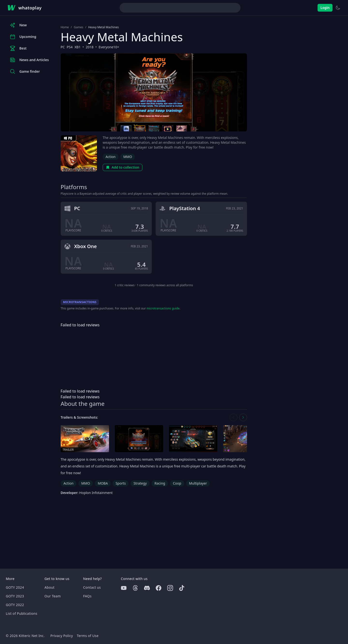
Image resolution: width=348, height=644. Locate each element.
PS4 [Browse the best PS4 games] (70, 47)
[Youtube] (124, 588)
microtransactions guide (163, 308)
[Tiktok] (182, 588)
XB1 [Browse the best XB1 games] (77, 47)
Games (78, 27)
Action (111, 157)
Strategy (140, 483)
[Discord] (147, 588)
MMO (128, 157)
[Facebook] (159, 588)
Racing (160, 483)
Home (65, 27)
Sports (121, 483)
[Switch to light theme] (338, 8)
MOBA (103, 483)
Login (325, 8)
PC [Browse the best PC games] (63, 47)
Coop (177, 483)
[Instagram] (170, 588)
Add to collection (123, 167)
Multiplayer (198, 483)
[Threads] (135, 588)
